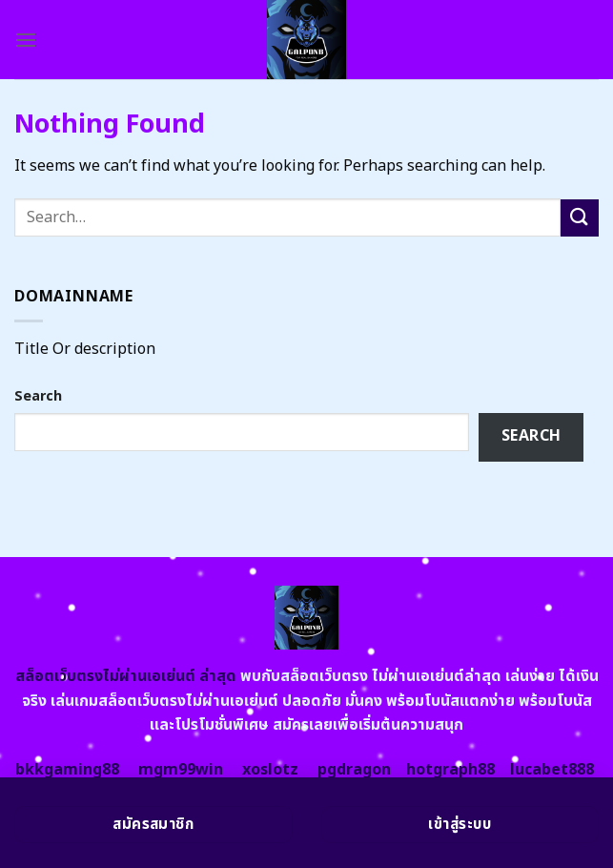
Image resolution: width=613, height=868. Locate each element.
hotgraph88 (450, 770)
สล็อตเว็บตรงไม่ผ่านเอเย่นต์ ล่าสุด (126, 676)
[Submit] (580, 218)
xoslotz (270, 770)
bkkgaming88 (67, 770)
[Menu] (26, 40)
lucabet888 (552, 770)
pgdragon (354, 770)
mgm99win (181, 770)
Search (38, 396)
